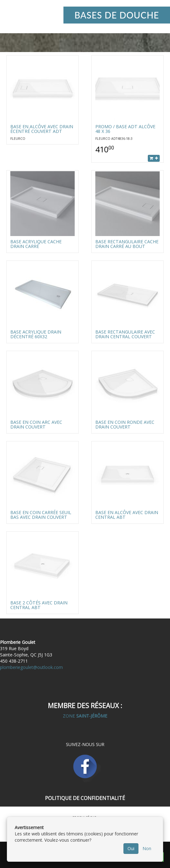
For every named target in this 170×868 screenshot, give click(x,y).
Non (147, 848)
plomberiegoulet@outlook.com (31, 667)
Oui (131, 848)
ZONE (85, 716)
